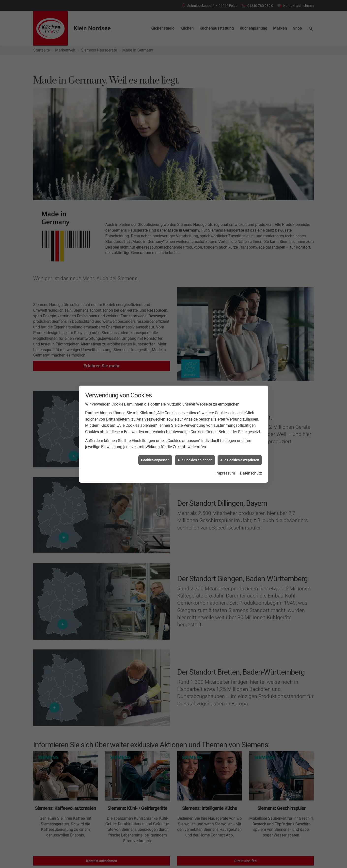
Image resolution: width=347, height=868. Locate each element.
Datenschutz (251, 473)
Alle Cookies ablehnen (195, 460)
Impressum (225, 473)
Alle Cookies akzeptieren (240, 460)
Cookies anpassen (155, 460)
